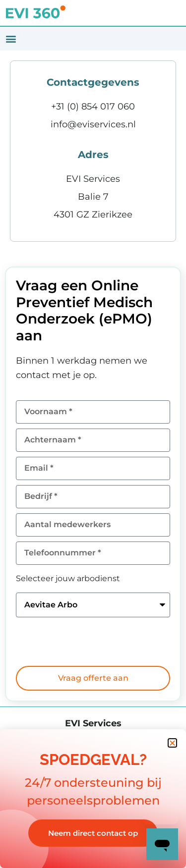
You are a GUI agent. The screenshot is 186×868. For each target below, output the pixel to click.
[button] (11, 39)
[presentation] (91, 642)
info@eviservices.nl (93, 124)
